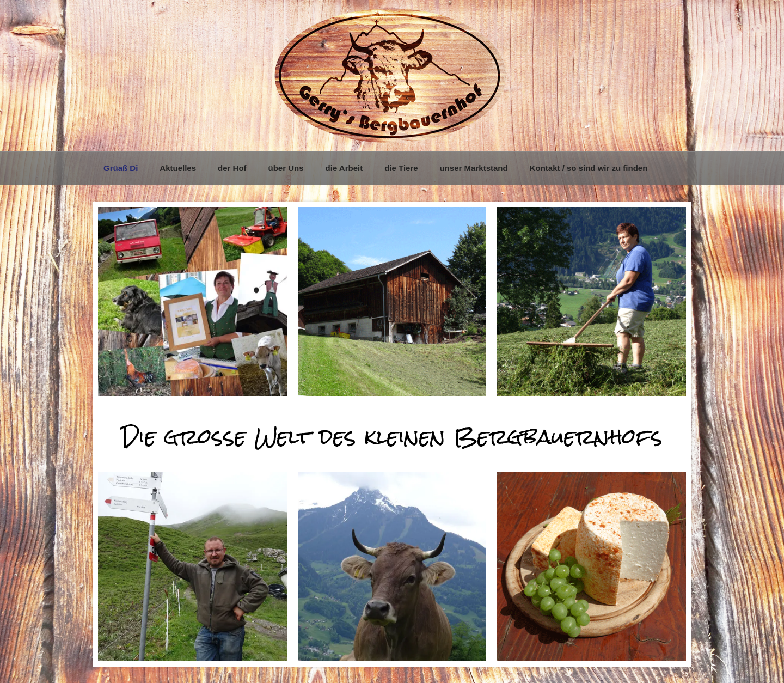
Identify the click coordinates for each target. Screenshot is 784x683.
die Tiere (401, 168)
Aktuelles (178, 168)
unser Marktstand (474, 168)
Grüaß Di (121, 168)
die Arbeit (344, 168)
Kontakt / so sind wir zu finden (589, 168)
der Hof (232, 168)
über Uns (286, 168)
